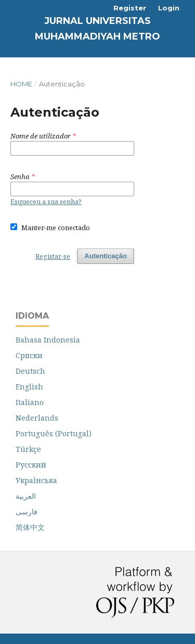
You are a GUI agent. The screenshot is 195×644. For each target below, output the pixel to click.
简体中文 (30, 527)
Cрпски (29, 355)
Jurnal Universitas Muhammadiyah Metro (97, 29)
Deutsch (30, 371)
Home (21, 84)
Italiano (30, 402)
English (29, 387)
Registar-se (53, 256)
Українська (36, 480)
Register (130, 8)
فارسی (27, 512)
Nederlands (37, 418)
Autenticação (106, 256)
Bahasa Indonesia (48, 340)
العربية (26, 496)
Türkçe (28, 449)
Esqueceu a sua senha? (46, 201)
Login (169, 8)
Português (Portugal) (54, 433)
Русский (31, 465)
